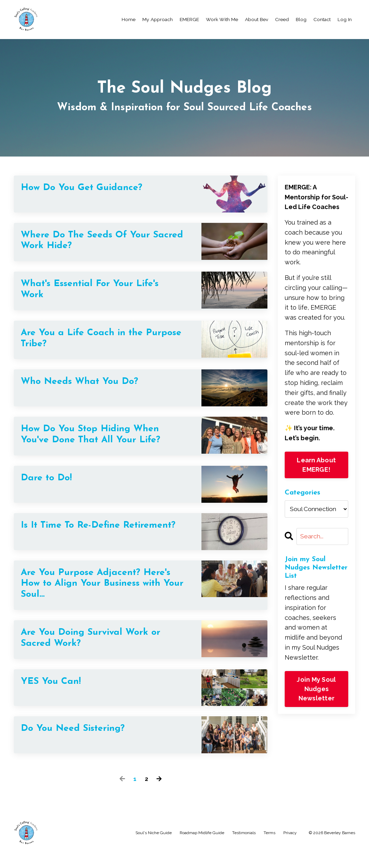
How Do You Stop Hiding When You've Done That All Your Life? (99, 441)
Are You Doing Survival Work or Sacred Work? (98, 654)
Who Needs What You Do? (87, 388)
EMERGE (189, 19)
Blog (301, 19)
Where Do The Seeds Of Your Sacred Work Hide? (93, 242)
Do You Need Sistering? (79, 745)
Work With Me (222, 19)
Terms (269, 849)
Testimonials (244, 849)
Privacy (290, 849)
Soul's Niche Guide (154, 849)
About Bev (257, 19)
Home (129, 19)
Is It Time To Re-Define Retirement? (77, 540)
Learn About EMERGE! (316, 464)
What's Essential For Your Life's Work (98, 293)
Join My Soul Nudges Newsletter (316, 689)
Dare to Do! (49, 486)
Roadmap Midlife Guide (202, 849)
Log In (345, 19)
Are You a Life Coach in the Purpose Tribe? (88, 343)
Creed (282, 19)
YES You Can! (54, 698)
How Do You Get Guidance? (88, 188)
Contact (322, 19)
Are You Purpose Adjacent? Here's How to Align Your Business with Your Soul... (87, 597)
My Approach (158, 19)
